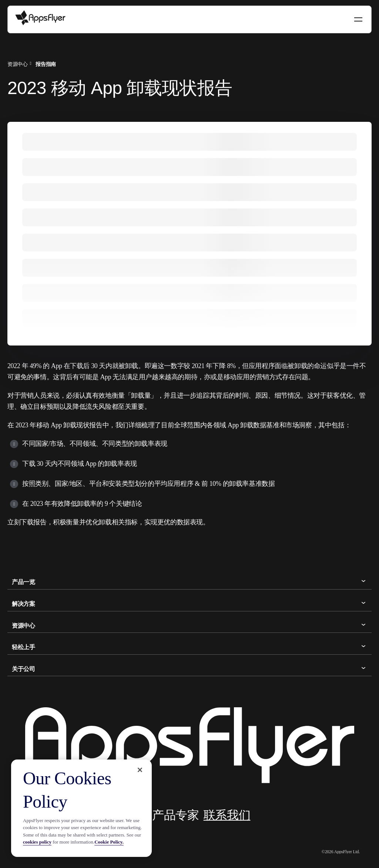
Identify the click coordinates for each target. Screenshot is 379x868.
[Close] (140, 770)
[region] (81, 808)
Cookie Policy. (109, 842)
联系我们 (227, 815)
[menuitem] (21, 63)
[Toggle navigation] (359, 19)
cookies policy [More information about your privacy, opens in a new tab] (37, 842)
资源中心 (17, 64)
